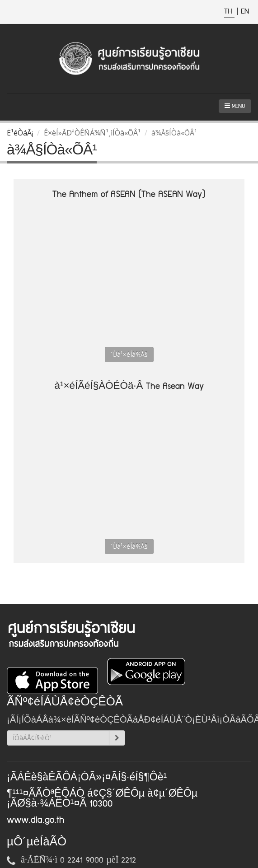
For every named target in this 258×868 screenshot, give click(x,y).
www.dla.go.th (35, 820)
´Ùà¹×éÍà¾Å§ (129, 354)
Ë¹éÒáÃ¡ (20, 133)
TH (229, 12)
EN (245, 12)
